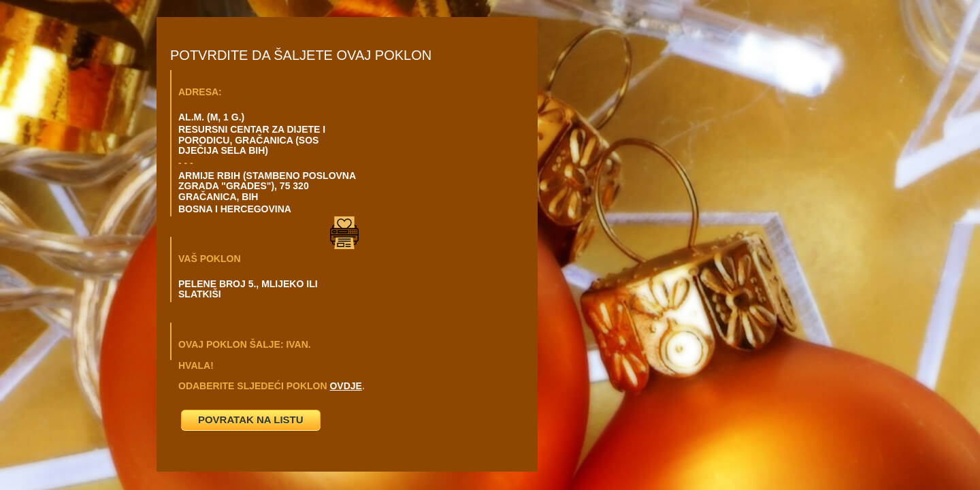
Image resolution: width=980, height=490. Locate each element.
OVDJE (345, 386)
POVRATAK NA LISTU (251, 420)
